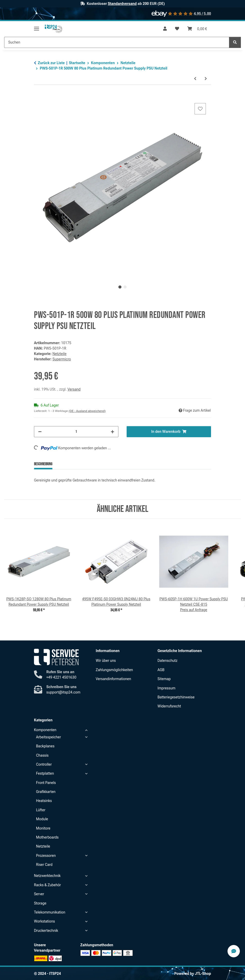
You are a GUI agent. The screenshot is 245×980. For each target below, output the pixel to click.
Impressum (167, 688)
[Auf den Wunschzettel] (200, 109)
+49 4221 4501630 (61, 677)
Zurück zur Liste (51, 63)
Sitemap (164, 679)
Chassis (42, 755)
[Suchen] (235, 42)
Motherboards (47, 837)
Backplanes (45, 746)
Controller (44, 764)
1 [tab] (120, 287)
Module (42, 819)
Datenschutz (168, 661)
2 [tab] (125, 287)
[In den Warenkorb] (38, 96)
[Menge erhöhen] (112, 432)
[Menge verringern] (40, 432)
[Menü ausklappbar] (37, 26)
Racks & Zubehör (47, 885)
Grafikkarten (46, 792)
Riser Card (44, 865)
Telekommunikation (50, 912)
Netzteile (60, 354)
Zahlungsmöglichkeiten (114, 670)
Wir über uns (106, 661)
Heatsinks (44, 801)
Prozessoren (46, 856)
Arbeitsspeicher (49, 737)
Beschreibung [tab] (43, 464)
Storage (40, 903)
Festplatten (45, 773)
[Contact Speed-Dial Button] (234, 951)
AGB (161, 670)
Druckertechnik (46, 931)
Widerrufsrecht (169, 706)
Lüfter (41, 810)
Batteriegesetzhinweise (176, 697)
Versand (74, 389)
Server (39, 894)
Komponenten (45, 730)
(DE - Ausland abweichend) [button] (87, 411)
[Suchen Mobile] (117, 42)
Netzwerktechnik (47, 876)
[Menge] (76, 432)
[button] (165, 29)
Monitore (43, 828)
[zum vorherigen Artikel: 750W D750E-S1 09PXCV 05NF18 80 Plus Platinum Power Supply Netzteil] (195, 79)
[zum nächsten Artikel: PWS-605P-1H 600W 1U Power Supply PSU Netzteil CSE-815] (206, 79)
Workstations (44, 921)
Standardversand (122, 4)
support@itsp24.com (63, 692)
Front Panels (46, 783)
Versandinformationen (113, 679)
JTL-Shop (203, 974)
